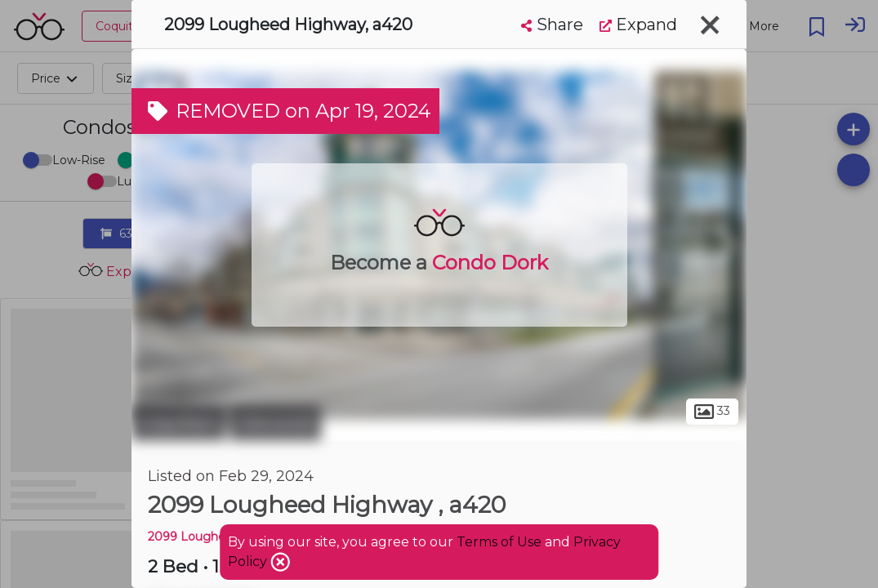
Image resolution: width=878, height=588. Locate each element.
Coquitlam (178, 423)
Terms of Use (499, 542)
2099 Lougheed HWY (210, 537)
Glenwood (275, 423)
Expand (638, 24)
